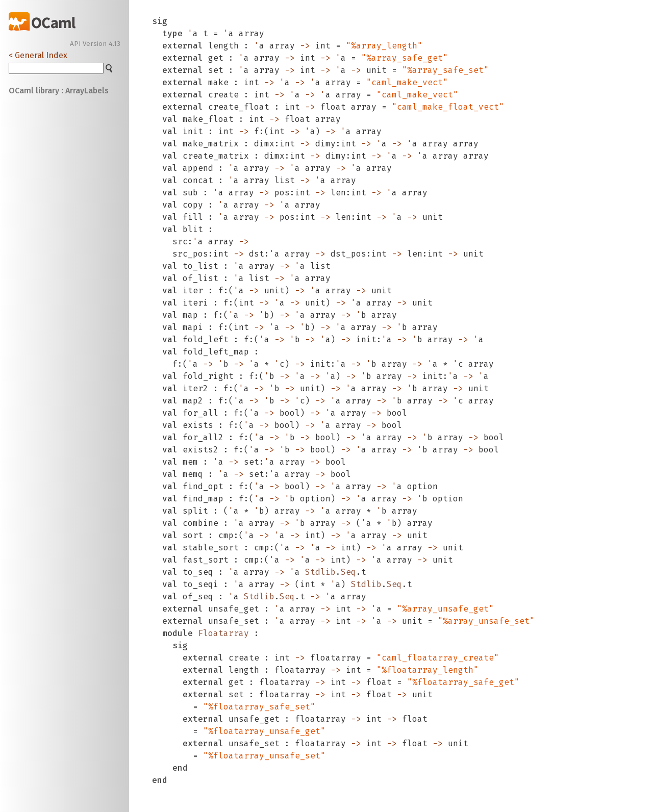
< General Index (38, 55)
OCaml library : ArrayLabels (59, 91)
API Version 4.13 (95, 44)
